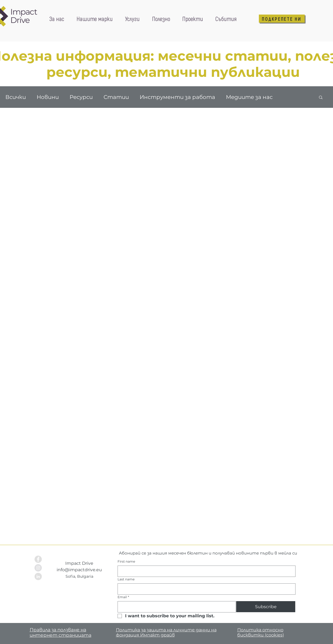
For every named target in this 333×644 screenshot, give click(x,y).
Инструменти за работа (177, 97)
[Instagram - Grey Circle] (38, 568)
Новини (48, 97)
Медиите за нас (249, 97)
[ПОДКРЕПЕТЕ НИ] (282, 19)
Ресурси (81, 97)
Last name (126, 579)
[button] (321, 98)
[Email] (175, 607)
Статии (116, 97)
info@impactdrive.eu (79, 570)
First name (126, 561)
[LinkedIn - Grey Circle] (38, 576)
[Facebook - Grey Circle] (38, 559)
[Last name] (205, 589)
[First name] (205, 571)
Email (123, 597)
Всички (16, 97)
